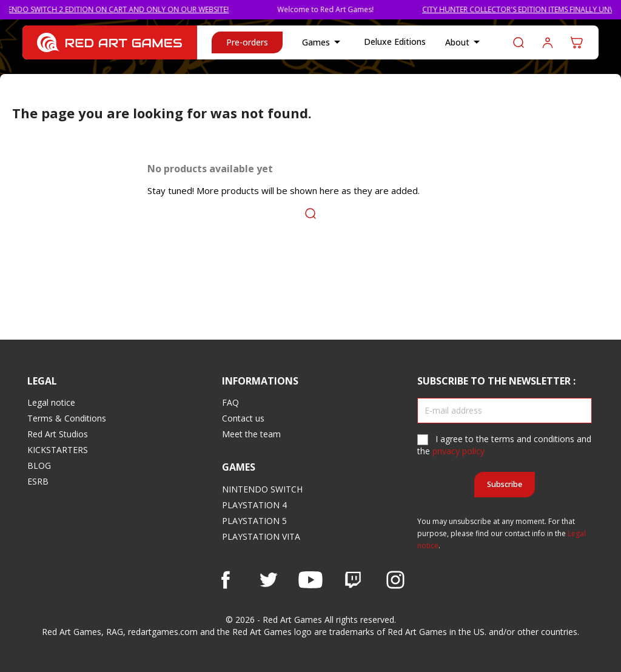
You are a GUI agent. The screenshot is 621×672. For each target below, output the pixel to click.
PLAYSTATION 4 (254, 505)
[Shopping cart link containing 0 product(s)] (577, 42)
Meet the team (251, 434)
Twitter (268, 580)
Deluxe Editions (395, 42)
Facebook (226, 580)
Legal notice (51, 402)
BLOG (39, 465)
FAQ (230, 402)
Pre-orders (247, 42)
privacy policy (458, 451)
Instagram (395, 580)
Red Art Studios (58, 434)
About (465, 42)
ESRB (38, 481)
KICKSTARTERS (58, 450)
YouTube (310, 580)
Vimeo (353, 580)
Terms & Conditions (67, 418)
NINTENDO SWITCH (262, 489)
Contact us (243, 418)
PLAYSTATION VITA (261, 536)
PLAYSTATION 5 (254, 521)
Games (323, 42)
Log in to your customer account (548, 42)
